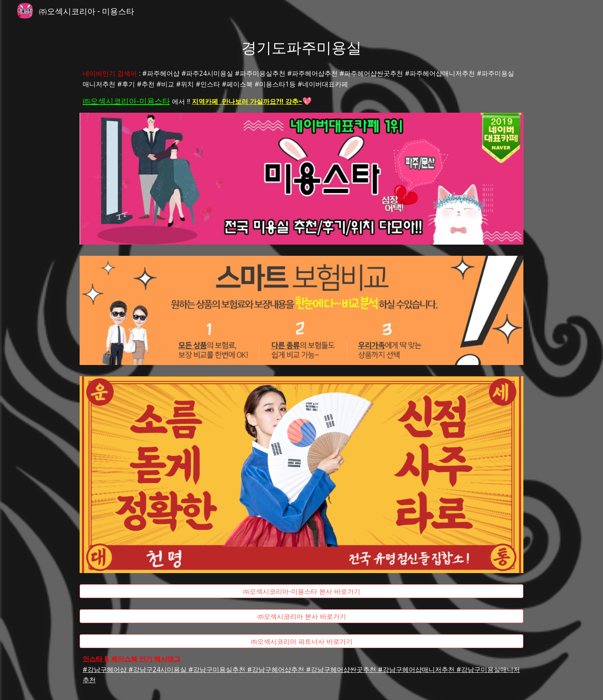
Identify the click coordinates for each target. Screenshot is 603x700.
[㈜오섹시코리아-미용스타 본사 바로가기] (301, 591)
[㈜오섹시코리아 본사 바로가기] (301, 616)
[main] (301, 47)
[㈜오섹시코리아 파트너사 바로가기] (301, 641)
